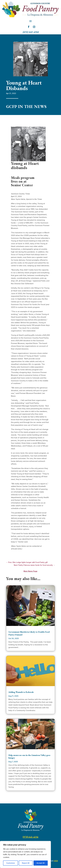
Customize (11, 863)
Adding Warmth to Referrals (21, 692)
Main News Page (30, 571)
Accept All (41, 863)
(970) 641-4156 (30, 837)
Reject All (26, 863)
